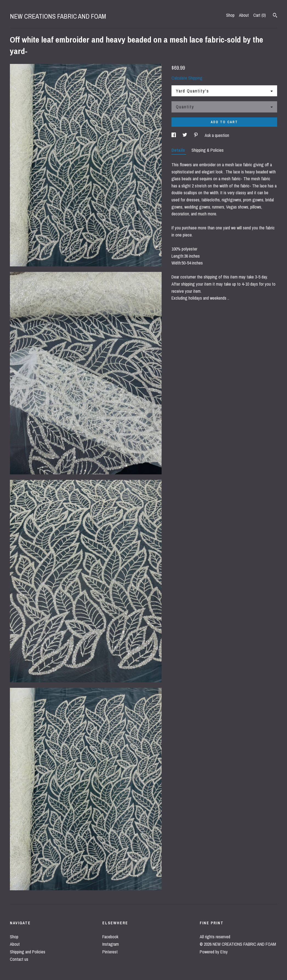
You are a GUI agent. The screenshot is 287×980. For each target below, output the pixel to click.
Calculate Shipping (187, 78)
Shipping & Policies (208, 150)
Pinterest (110, 952)
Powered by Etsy (214, 952)
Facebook (110, 937)
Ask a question (217, 135)
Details (179, 150)
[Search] (275, 16)
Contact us (19, 959)
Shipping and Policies (28, 952)
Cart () (260, 15)
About (244, 15)
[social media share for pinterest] (196, 135)
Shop (230, 15)
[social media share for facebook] (174, 135)
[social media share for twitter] (185, 135)
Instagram (111, 944)
